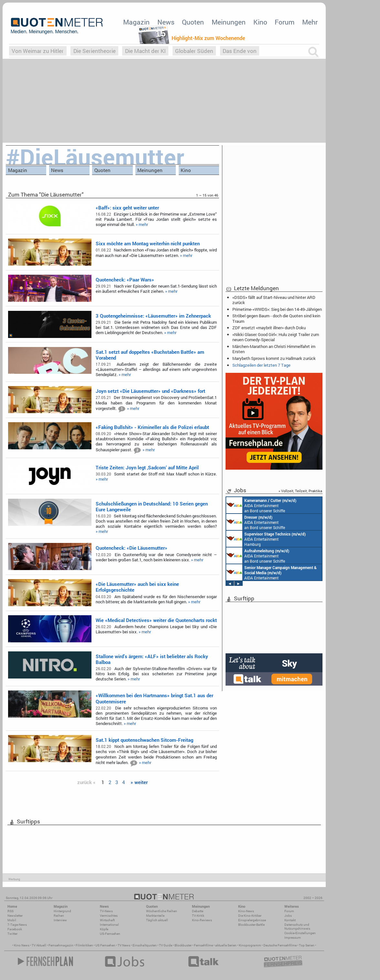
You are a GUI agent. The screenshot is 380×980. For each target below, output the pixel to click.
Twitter (12, 934)
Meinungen (229, 22)
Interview (60, 920)
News (166, 22)
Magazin (136, 22)
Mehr (310, 22)
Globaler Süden (194, 51)
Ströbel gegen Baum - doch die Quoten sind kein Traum (276, 318)
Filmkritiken (84, 945)
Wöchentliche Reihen (162, 911)
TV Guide (166, 945)
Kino (260, 22)
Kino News (22, 945)
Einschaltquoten (145, 945)
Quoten (193, 22)
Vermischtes (109, 916)
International (109, 925)
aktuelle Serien (226, 945)
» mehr (142, 224)
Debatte (198, 911)
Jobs (288, 916)
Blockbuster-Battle (251, 925)
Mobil (12, 920)
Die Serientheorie (95, 51)
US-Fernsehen (110, 934)
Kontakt (290, 920)
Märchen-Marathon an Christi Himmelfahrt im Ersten (274, 349)
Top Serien (307, 945)
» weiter (139, 782)
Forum (285, 22)
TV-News (106, 911)
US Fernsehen (105, 945)
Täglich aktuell (157, 920)
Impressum (293, 938)
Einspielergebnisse (252, 920)
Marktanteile (155, 916)
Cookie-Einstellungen (300, 933)
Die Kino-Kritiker (250, 916)
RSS (11, 911)
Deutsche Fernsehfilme (280, 945)
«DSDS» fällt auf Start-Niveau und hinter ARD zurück (274, 300)
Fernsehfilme (203, 945)
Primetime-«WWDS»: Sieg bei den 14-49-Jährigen (277, 309)
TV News (124, 945)
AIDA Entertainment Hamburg (266, 539)
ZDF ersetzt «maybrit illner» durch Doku (269, 328)
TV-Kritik (198, 916)
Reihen (59, 916)
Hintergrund (62, 911)
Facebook (15, 929)
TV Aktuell (39, 945)
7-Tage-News (17, 925)
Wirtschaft (107, 920)
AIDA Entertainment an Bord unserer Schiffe (261, 505)
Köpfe (104, 929)
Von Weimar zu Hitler (38, 51)
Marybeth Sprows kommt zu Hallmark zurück (274, 358)
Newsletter (15, 916)
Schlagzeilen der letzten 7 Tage (261, 365)
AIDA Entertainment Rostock (271, 572)
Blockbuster (183, 945)
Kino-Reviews (202, 920)
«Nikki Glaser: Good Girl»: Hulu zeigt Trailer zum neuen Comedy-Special (276, 337)
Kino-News (246, 911)
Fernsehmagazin (61, 945)
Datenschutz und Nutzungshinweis (297, 927)
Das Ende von (240, 51)
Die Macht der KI (145, 51)
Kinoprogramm (250, 945)
